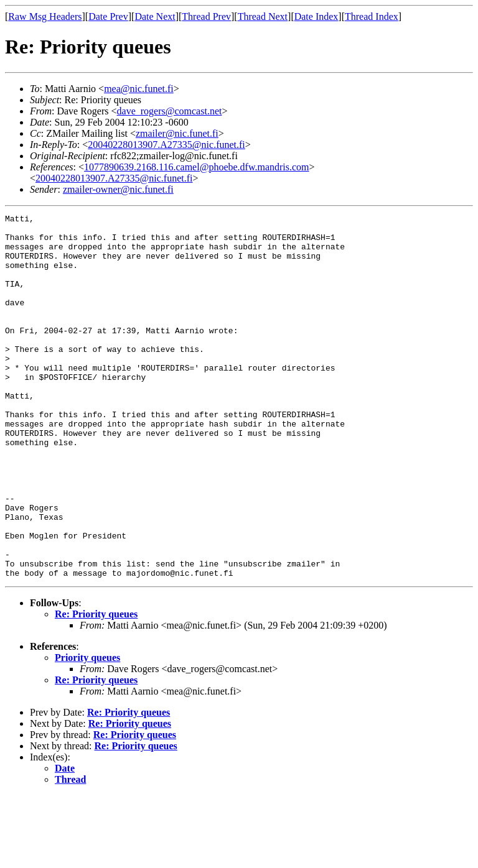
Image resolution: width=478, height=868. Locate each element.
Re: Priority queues (96, 687)
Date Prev (108, 16)
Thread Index (372, 16)
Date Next (155, 16)
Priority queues (87, 730)
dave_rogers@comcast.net (170, 111)
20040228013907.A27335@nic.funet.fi (166, 145)
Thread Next (263, 16)
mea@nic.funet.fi (139, 89)
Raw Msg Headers (45, 16)
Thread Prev (206, 16)
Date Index (316, 16)
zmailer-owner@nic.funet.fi (118, 189)
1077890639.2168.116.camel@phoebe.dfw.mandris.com (196, 167)
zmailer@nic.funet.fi (177, 133)
